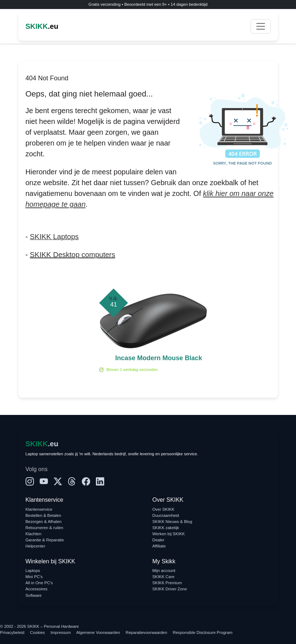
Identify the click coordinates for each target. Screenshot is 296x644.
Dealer (158, 540)
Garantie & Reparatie (45, 540)
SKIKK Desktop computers (73, 255)
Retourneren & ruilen (45, 528)
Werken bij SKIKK (169, 534)
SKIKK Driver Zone (170, 589)
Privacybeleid (12, 632)
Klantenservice (39, 509)
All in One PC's (39, 583)
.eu (42, 26)
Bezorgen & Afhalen (44, 522)
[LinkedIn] (100, 482)
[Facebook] (86, 482)
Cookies (37, 632)
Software (34, 595)
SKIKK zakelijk (166, 528)
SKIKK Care (164, 577)
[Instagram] (30, 482)
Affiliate (159, 546)
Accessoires (37, 589)
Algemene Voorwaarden (98, 632)
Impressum (61, 632)
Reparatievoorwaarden (147, 632)
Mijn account (164, 571)
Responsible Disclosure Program (202, 632)
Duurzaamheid (166, 515)
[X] (58, 482)
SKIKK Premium (167, 583)
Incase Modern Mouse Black (158, 358)
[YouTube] (44, 482)
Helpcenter (36, 546)
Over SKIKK (164, 509)
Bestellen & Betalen (43, 515)
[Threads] (72, 482)
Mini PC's (34, 577)
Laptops (33, 571)
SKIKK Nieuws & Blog (173, 522)
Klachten (34, 534)
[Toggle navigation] (261, 26)
